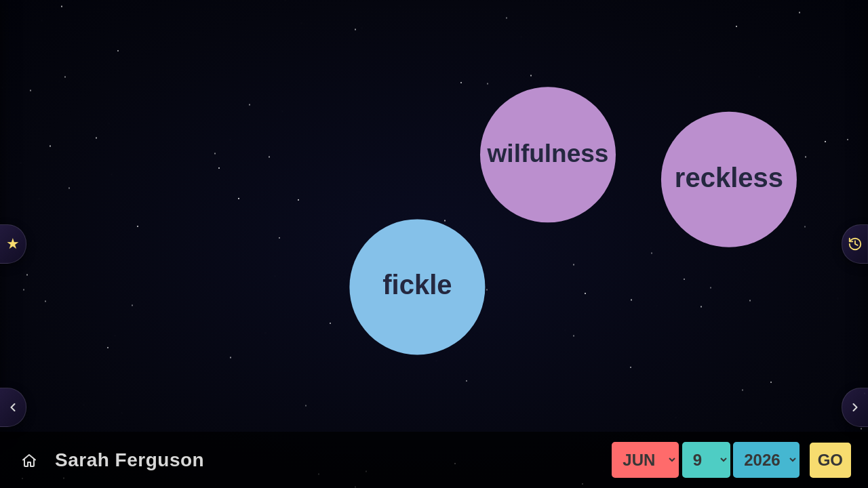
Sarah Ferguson (130, 460)
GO (830, 460)
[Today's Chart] (29, 460)
